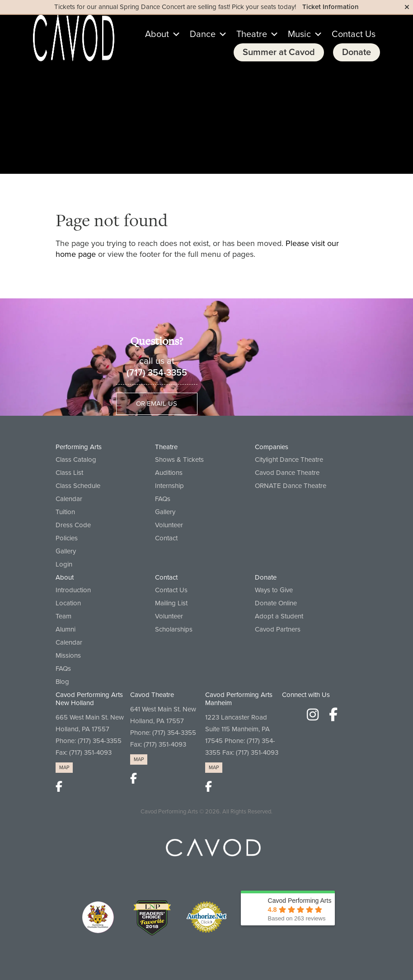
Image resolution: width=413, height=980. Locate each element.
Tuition (65, 512)
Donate (357, 52)
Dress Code (73, 525)
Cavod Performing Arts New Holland (89, 699)
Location (68, 603)
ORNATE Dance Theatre (291, 486)
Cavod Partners (278, 629)
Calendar (69, 499)
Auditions (169, 473)
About (163, 34)
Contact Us (354, 34)
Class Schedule (78, 486)
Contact (166, 538)
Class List (69, 473)
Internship (169, 486)
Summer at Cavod (279, 52)
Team (63, 616)
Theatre (258, 34)
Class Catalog (76, 460)
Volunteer (169, 525)
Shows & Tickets (179, 460)
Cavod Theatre (152, 695)
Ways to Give (274, 590)
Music (305, 34)
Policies (67, 538)
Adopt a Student (279, 616)
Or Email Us (157, 404)
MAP (64, 768)
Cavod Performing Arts (169, 812)
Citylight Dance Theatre (289, 460)
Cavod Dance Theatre (287, 473)
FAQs (163, 499)
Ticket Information (331, 7)
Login (64, 564)
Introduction (73, 590)
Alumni (66, 629)
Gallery (66, 551)
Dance (209, 34)
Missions (68, 655)
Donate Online (276, 603)
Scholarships (174, 629)
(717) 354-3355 (157, 373)
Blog (62, 682)
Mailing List (171, 603)
